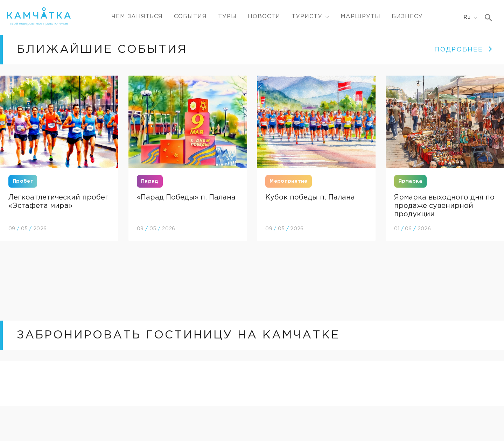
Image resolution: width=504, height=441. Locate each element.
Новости (264, 17)
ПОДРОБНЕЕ (464, 50)
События (190, 17)
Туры (227, 17)
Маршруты (360, 17)
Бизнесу (407, 17)
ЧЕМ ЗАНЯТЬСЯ (137, 17)
